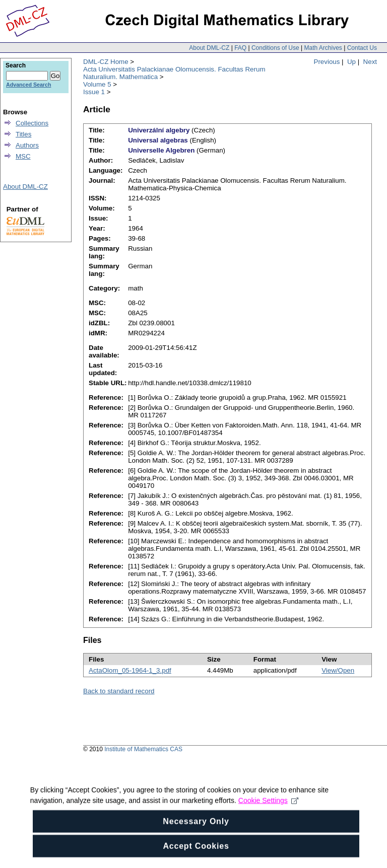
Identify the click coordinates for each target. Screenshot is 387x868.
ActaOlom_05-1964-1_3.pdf (130, 670)
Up (351, 62)
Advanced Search (28, 85)
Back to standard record (119, 691)
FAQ (240, 48)
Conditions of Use (275, 48)
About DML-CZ (209, 48)
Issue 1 (94, 92)
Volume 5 (97, 84)
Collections (32, 123)
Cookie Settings (268, 825)
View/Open (338, 670)
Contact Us (362, 48)
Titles (23, 134)
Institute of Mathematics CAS (143, 749)
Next (370, 62)
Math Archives (323, 48)
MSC (23, 156)
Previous (327, 62)
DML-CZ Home (106, 62)
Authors (27, 145)
